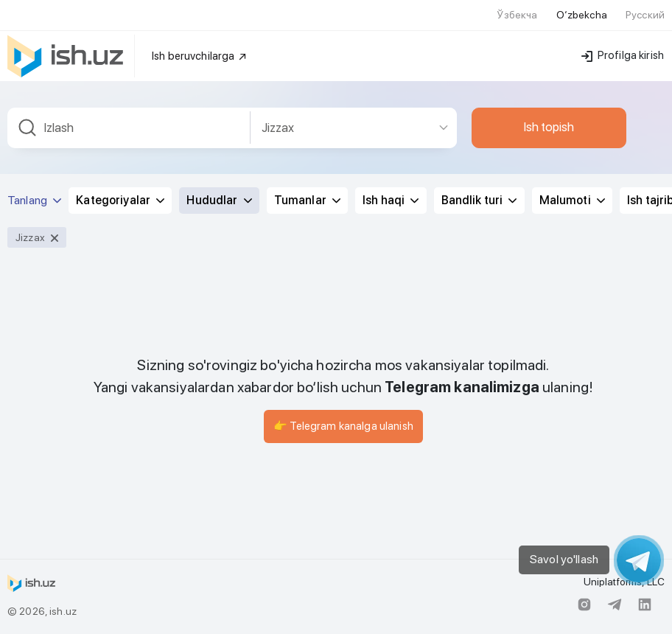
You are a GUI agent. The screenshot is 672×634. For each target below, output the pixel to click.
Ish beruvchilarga (200, 56)
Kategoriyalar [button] (120, 200)
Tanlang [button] (34, 200)
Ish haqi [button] (391, 200)
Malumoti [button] (572, 200)
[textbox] (129, 128)
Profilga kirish (623, 55)
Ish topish (549, 127)
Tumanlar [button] (307, 200)
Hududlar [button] (219, 200)
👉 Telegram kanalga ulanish (343, 426)
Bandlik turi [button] (479, 200)
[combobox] (129, 128)
